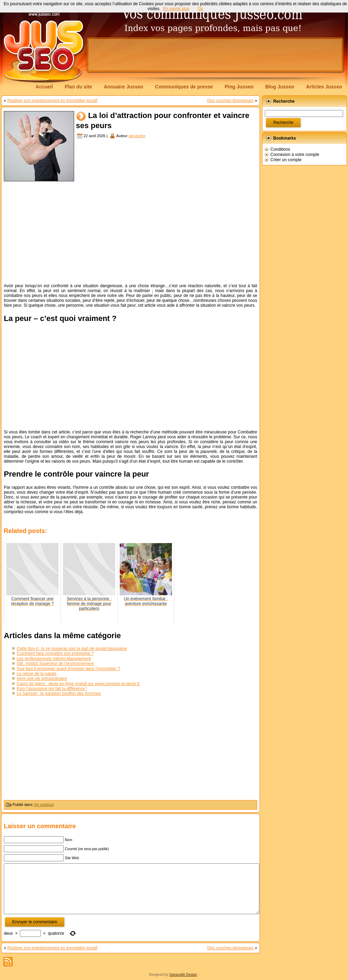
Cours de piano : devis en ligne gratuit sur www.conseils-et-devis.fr (78, 684)
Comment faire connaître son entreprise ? (55, 653)
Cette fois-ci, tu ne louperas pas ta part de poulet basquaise (72, 649)
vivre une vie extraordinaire (42, 679)
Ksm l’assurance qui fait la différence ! (52, 689)
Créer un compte (286, 160)
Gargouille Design (183, 975)
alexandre (137, 136)
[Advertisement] (215, 55)
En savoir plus (176, 9)
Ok (200, 9)
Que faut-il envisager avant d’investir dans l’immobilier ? (68, 669)
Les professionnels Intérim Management (54, 659)
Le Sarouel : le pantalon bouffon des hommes (59, 693)
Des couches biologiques (231, 101)
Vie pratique (44, 805)
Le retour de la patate (37, 674)
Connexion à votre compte (295, 155)
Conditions (280, 149)
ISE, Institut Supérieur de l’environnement (55, 664)
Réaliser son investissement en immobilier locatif (52, 101)
